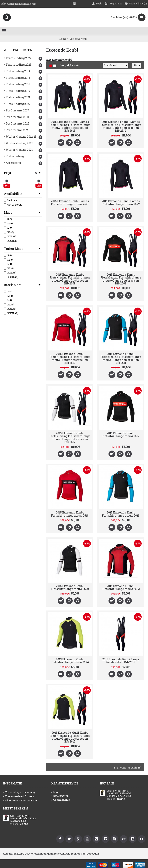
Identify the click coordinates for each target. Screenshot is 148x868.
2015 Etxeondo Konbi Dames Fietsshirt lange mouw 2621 (70, 202)
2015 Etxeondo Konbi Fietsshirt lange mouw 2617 (121, 435)
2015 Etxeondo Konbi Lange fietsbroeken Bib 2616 (121, 661)
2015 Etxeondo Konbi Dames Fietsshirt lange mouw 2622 (121, 202)
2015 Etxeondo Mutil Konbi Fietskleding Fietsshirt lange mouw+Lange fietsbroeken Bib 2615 (70, 737)
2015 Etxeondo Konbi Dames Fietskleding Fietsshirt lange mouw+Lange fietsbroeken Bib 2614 (121, 126)
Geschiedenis (61, 800)
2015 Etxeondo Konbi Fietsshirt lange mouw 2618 (70, 514)
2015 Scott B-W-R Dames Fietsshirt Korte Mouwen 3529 (23, 819)
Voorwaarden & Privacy (18, 796)
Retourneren (60, 796)
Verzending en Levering (19, 792)
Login (56, 792)
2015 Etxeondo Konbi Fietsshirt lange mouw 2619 (121, 514)
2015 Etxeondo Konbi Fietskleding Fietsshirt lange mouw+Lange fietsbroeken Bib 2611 (121, 358)
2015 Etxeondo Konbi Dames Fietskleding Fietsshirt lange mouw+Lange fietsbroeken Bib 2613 (70, 126)
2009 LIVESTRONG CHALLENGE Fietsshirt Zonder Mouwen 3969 (120, 794)
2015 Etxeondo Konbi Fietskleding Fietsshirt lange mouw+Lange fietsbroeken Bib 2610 (70, 358)
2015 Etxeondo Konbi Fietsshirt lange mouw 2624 (70, 661)
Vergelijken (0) (70, 65)
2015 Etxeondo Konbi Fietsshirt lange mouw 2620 (70, 587)
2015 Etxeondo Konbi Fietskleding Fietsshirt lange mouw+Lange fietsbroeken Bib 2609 (121, 279)
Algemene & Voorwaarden (20, 801)
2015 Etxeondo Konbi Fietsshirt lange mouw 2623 (121, 587)
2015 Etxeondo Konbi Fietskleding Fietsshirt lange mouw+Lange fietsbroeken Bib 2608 (70, 279)
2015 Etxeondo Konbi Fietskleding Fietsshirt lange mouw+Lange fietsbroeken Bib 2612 (70, 438)
